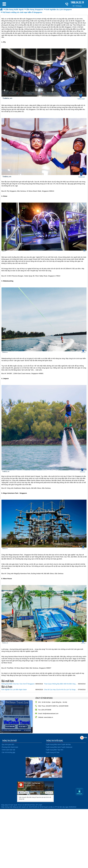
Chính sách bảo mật (8, 750)
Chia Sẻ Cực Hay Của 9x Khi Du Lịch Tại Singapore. (61, 690)
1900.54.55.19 (77, 2)
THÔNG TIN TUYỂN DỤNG (55, 741)
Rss (82, 738)
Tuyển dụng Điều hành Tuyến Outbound (59, 747)
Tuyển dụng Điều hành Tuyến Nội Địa (58, 744)
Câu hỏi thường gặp (8, 752)
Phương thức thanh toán (10, 747)
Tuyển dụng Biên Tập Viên (54, 750)
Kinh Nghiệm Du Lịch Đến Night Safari (14, 690)
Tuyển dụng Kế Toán (53, 752)
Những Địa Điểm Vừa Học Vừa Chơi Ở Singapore (18, 684)
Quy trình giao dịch (8, 744)
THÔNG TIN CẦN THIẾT (10, 741)
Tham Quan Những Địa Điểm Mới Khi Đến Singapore (61, 684)
